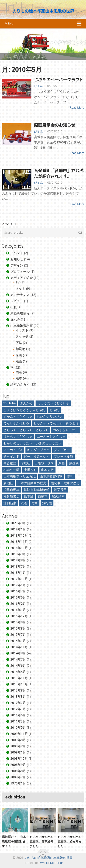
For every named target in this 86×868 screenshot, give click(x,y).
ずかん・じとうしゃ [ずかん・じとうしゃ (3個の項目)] (18, 417)
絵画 (19, 361)
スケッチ (22, 336)
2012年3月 (18, 709)
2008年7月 (18, 777)
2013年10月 (19, 684)
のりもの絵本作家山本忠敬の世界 (43, 11)
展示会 (15, 319)
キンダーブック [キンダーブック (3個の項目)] (38, 450)
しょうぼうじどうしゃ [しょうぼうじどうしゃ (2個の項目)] (53, 403)
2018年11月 (19, 542)
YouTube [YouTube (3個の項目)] (10, 403)
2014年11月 (19, 647)
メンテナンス (20, 295)
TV (18, 282)
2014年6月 (18, 666)
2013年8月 (18, 690)
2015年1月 (18, 641)
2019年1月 (18, 529)
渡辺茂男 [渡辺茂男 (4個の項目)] (60, 490)
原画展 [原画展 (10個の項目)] (74, 463)
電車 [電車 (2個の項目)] (35, 503)
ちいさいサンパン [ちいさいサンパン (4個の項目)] (50, 417)
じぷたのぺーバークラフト (59, 80)
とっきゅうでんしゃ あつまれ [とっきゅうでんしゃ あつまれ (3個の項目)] (56, 423)
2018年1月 (18, 573)
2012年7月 (18, 703)
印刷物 (20, 349)
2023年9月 (18, 523)
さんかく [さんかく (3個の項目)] (26, 403)
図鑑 (19, 372)
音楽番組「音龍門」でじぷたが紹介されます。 (59, 174)
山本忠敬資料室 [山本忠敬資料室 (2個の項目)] (51, 476)
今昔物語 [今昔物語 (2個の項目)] (10, 463)
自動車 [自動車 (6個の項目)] (43, 496)
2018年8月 (18, 560)
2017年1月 (18, 585)
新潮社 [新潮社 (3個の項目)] (8, 483)
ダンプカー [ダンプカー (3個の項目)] (62, 450)
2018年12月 (19, 535)
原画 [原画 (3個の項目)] (61, 463)
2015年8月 (18, 628)
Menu (9, 24)
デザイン (17, 265)
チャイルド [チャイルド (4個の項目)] (11, 456)
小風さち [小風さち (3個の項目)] (30, 470)
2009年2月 (18, 746)
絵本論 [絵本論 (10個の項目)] (29, 496)
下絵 (19, 343)
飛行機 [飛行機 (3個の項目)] (47, 503)
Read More (77, 108)
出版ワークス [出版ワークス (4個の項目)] (44, 463)
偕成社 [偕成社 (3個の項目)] (25, 463)
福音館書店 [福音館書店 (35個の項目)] (11, 496)
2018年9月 (18, 554)
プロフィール (20, 272)
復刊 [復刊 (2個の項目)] (70, 476)
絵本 (19, 378)
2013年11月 (19, 678)
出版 (14, 307)
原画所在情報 (20, 313)
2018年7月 (18, 566)
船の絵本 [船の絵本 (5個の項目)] (58, 496)
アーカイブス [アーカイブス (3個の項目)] (13, 450)
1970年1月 (18, 783)
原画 (19, 355)
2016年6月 (18, 597)
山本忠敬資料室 (22, 326)
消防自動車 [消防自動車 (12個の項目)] (11, 490)
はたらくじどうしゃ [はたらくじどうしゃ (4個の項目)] (18, 437)
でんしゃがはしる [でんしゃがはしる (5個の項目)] (16, 423)
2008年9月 (18, 765)
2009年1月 (18, 752)
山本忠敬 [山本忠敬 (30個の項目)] (47, 470)
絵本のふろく (20, 384)
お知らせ (17, 259)
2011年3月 (18, 721)
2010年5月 (18, 728)
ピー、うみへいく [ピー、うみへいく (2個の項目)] (37, 456)
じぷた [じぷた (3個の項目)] (54, 410)
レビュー (17, 301)
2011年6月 (18, 715)
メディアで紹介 (22, 278)
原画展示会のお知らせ (55, 125)
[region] (43, 44)
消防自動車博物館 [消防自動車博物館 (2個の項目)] (37, 490)
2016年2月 (18, 604)
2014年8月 (18, 653)
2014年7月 (18, 659)
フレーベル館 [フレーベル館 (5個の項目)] (64, 456)
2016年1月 (18, 610)
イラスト (22, 330)
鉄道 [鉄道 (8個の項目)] (24, 503)
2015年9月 (18, 622)
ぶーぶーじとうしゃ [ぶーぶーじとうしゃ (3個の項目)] (51, 437)
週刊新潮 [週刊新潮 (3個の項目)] (10, 503)
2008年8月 (18, 771)
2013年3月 (18, 697)
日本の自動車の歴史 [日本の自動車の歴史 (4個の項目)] (32, 483)
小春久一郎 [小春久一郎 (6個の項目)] (11, 470)
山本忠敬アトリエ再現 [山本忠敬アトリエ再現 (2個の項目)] (19, 476)
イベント (17, 253)
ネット (20, 288)
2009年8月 (18, 740)
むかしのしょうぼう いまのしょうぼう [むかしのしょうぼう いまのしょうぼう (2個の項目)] (32, 443)
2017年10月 (19, 579)
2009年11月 (19, 734)
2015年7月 (18, 635)
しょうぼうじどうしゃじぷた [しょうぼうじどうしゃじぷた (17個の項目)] (24, 410)
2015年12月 (19, 616)
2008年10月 (19, 759)
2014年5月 (18, 672)
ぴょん (38, 86)
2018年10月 (19, 548)
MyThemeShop (51, 863)
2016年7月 (18, 591)
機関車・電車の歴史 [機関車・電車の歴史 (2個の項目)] (65, 483)
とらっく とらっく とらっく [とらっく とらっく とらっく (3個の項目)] (26, 430)
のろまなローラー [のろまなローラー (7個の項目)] (66, 430)
